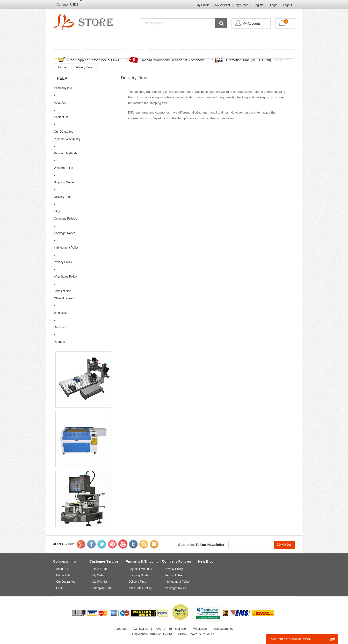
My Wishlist (223, 5)
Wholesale (61, 313)
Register (259, 5)
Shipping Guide (64, 182)
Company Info (63, 88)
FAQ (194, 50)
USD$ (74, 5)
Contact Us (218, 50)
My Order (242, 5)
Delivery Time (83, 67)
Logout (287, 5)
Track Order (169, 50)
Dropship (60, 327)
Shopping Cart (270, 50)
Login (274, 5)
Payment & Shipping (67, 139)
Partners (59, 342)
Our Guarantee (64, 132)
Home (79, 50)
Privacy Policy (63, 262)
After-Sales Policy (65, 277)
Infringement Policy (66, 248)
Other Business (64, 298)
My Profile (203, 5)
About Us (60, 103)
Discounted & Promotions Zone (121, 50)
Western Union (63, 168)
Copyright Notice (65, 233)
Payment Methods (66, 153)
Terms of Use (62, 291)
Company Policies (65, 219)
